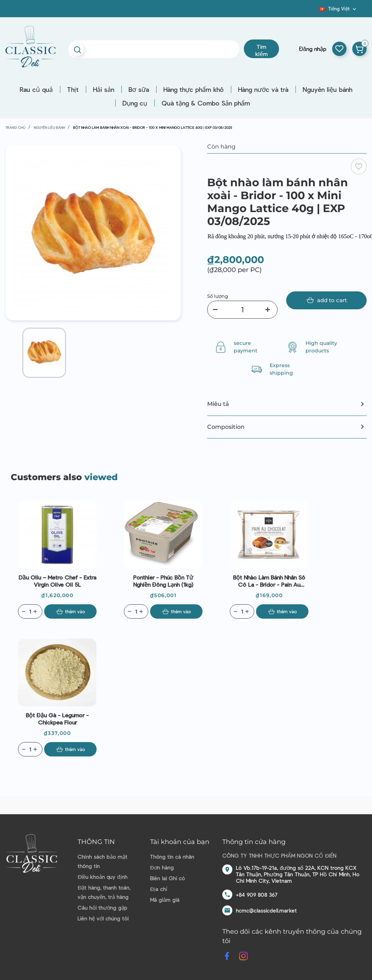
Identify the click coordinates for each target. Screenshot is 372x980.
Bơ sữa (139, 89)
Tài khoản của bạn (180, 842)
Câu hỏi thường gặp (102, 908)
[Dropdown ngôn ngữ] (339, 9)
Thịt (73, 89)
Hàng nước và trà (263, 89)
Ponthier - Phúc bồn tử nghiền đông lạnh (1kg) (163, 581)
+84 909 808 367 (257, 895)
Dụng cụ (135, 103)
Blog (315, 11)
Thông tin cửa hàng (254, 842)
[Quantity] (30, 611)
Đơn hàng (162, 867)
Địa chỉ (159, 889)
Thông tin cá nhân (172, 857)
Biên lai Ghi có (168, 878)
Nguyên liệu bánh (327, 89)
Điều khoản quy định (102, 877)
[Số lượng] (242, 310)
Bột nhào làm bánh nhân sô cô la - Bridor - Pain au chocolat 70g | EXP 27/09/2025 (269, 581)
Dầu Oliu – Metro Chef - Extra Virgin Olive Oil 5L (57, 581)
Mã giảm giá (165, 900)
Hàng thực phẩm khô (194, 89)
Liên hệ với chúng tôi (103, 918)
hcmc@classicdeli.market (266, 910)
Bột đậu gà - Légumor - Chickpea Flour (57, 719)
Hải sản (104, 89)
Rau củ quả (36, 89)
